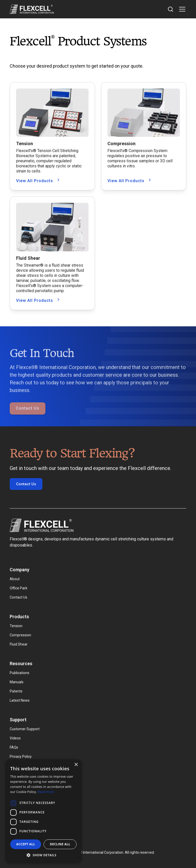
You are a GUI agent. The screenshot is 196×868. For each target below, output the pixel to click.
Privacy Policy (21, 757)
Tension (16, 626)
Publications (20, 673)
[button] (181, 9)
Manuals (17, 682)
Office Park (19, 588)
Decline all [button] (60, 844)
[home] (32, 9)
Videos (15, 738)
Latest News (20, 700)
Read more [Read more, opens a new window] (46, 792)
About (15, 579)
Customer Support (25, 729)
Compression (20, 635)
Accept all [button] (26, 844)
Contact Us (28, 418)
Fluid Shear (19, 644)
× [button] (76, 765)
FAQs (14, 747)
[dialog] (43, 811)
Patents (16, 691)
